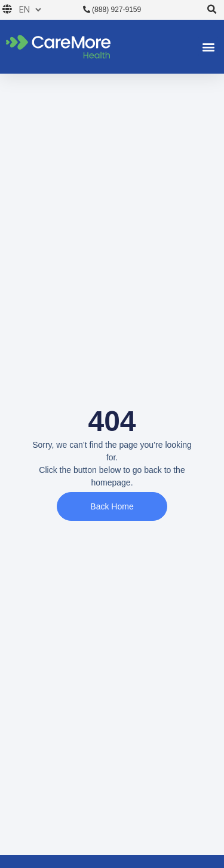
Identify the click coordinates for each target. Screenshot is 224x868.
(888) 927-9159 (112, 10)
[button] (212, 10)
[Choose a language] (28, 10)
